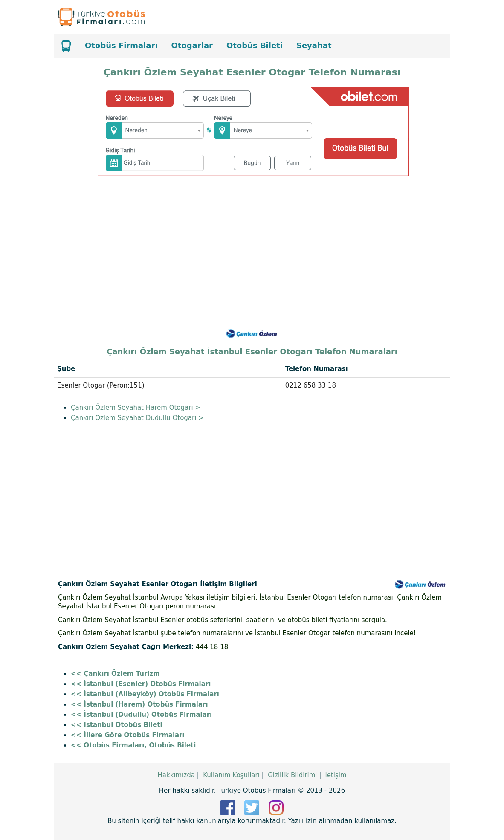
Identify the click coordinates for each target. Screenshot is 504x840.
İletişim (335, 775)
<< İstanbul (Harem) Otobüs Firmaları (139, 704)
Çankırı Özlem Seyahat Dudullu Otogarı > (137, 418)
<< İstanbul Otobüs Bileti (117, 725)
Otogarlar (192, 45)
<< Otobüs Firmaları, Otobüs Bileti (133, 745)
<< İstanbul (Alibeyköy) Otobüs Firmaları (145, 694)
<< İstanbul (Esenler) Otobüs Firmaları (141, 684)
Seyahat (314, 45)
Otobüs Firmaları (121, 45)
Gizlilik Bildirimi (292, 775)
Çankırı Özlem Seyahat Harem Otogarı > (136, 408)
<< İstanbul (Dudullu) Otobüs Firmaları (141, 715)
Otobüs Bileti (255, 45)
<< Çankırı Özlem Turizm (115, 674)
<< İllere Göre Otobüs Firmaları (128, 735)
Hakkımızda (176, 775)
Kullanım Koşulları (231, 775)
